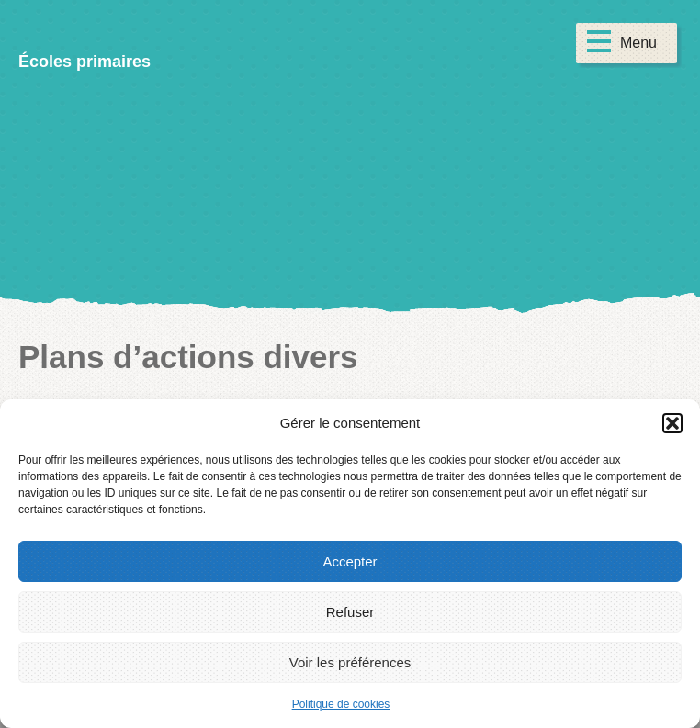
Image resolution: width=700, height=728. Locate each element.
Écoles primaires (85, 62)
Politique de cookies (341, 704)
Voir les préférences (350, 662)
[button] (672, 423)
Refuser (350, 612)
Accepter (350, 561)
